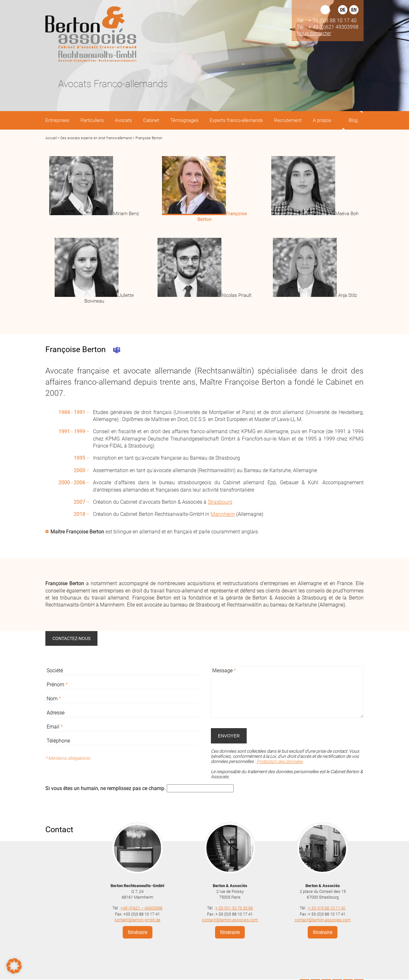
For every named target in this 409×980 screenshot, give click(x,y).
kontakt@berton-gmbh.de (138, 920)
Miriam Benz (126, 214)
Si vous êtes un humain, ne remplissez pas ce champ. (106, 788)
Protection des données (280, 761)
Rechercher (325, 10)
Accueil (51, 138)
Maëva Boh (347, 214)
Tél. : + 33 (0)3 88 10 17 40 (327, 20)
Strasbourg (220, 502)
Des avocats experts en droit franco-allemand (96, 138)
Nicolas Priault (236, 295)
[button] (14, 966)
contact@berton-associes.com (230, 920)
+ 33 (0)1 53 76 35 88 (234, 908)
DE (343, 10)
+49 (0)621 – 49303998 (142, 908)
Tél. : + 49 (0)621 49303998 (328, 27)
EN (354, 10)
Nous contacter (314, 33)
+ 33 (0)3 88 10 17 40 (327, 908)
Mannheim (223, 514)
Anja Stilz (347, 295)
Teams (117, 350)
